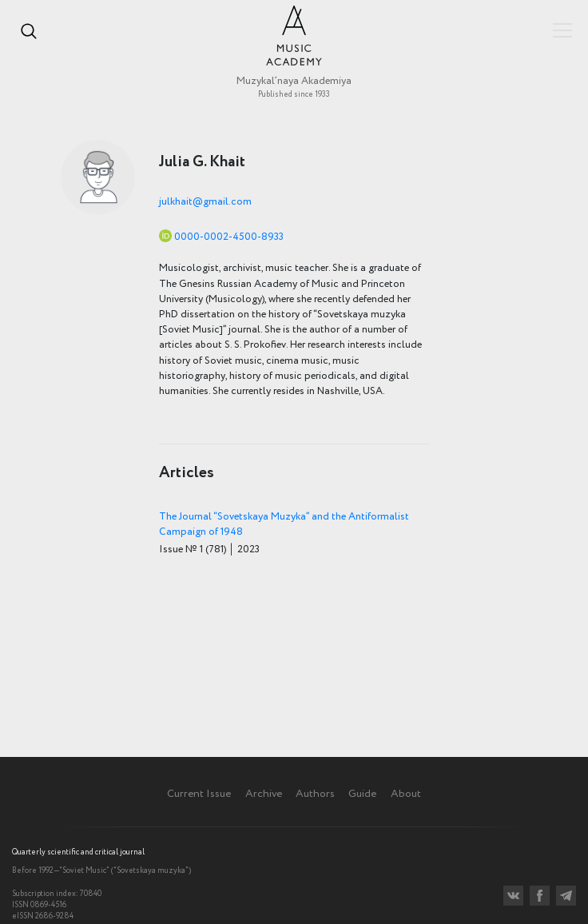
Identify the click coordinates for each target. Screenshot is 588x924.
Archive (264, 794)
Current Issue (199, 794)
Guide (362, 794)
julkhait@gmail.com (205, 202)
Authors (315, 794)
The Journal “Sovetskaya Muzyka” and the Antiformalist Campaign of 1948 (284, 524)
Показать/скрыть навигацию (562, 30)
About (406, 794)
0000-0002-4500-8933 (229, 237)
